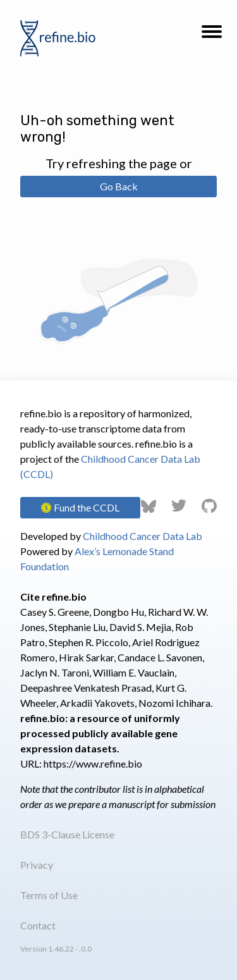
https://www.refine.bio (93, 763)
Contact (38, 925)
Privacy (37, 865)
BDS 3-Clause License (67, 834)
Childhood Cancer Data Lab (143, 536)
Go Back (119, 186)
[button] (212, 35)
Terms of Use (49, 895)
